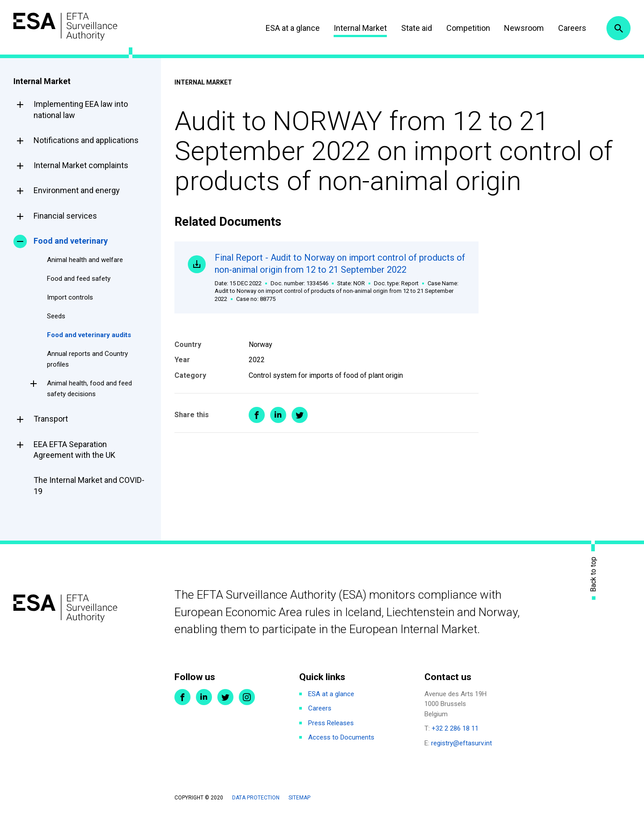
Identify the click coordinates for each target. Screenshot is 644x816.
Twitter (225, 697)
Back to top (593, 574)
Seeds (56, 316)
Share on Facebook (257, 415)
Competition (468, 28)
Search (619, 28)
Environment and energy (77, 190)
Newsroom (524, 28)
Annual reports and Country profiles (87, 359)
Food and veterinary (71, 241)
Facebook (182, 697)
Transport (51, 419)
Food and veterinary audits (89, 335)
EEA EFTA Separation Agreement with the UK (74, 450)
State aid (417, 28)
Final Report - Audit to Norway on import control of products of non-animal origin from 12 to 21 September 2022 (340, 278)
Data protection (256, 798)
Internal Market (360, 28)
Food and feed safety (79, 279)
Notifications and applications (86, 140)
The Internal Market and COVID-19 (89, 485)
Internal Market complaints (81, 165)
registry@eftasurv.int (462, 743)
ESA (65, 27)
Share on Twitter (300, 415)
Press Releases (331, 723)
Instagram (247, 697)
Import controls (70, 297)
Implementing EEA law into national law (81, 109)
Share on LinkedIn (278, 415)
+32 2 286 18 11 (455, 728)
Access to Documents (341, 737)
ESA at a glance (293, 28)
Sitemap (299, 798)
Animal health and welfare (85, 260)
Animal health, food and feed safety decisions (89, 389)
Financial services (65, 216)
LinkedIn (204, 697)
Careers (572, 28)
